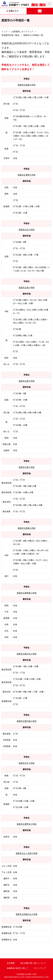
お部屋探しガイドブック (22, 32)
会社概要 (11, 963)
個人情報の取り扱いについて (33, 963)
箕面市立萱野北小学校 (27, 824)
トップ (4, 32)
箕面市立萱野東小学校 (27, 593)
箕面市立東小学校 (27, 467)
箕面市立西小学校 (27, 381)
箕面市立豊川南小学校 (27, 721)
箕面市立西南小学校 (27, 528)
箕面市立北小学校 (27, 230)
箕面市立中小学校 (27, 763)
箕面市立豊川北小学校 (27, 654)
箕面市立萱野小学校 (27, 175)
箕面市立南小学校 (27, 288)
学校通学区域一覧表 (10, 35)
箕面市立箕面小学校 (27, 85)
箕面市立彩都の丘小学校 (27, 914)
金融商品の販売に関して (18, 968)
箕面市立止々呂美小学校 (27, 853)
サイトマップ (40, 968)
